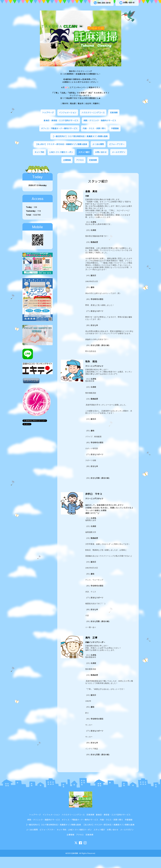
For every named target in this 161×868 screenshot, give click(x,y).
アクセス (80, 160)
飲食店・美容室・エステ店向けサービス (61, 120)
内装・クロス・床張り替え (94, 128)
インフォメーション (68, 112)
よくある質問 (98, 144)
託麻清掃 (75, 853)
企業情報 (67, 160)
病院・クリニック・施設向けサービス (100, 120)
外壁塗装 (115, 128)
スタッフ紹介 (84, 152)
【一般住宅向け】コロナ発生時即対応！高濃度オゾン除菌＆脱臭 (80, 136)
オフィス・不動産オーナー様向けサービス (59, 128)
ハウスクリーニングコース (93, 112)
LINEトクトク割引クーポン (61, 152)
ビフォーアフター (117, 144)
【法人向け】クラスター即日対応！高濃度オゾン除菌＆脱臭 (61, 144)
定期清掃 (114, 112)
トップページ (48, 112)
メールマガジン (119, 152)
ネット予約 (39, 152)
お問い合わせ (127, 3)
